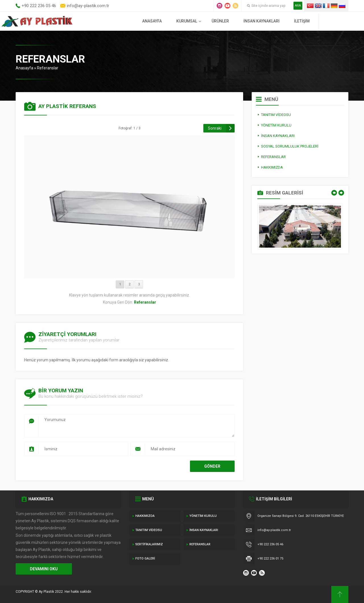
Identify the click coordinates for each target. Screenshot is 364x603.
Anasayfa (184, 21)
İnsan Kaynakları (293, 21)
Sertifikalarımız (149, 544)
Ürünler (252, 21)
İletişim (333, 21)
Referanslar (48, 68)
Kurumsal (218, 21)
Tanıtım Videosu (149, 530)
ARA (298, 6)
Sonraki (215, 128)
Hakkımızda (145, 516)
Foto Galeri (145, 559)
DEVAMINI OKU (44, 569)
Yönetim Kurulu (203, 516)
